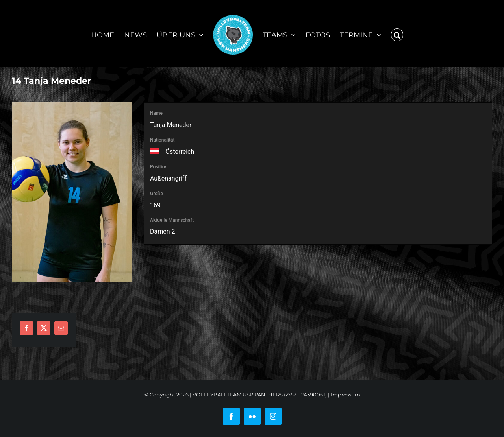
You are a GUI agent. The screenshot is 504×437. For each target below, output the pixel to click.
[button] (397, 33)
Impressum (346, 395)
